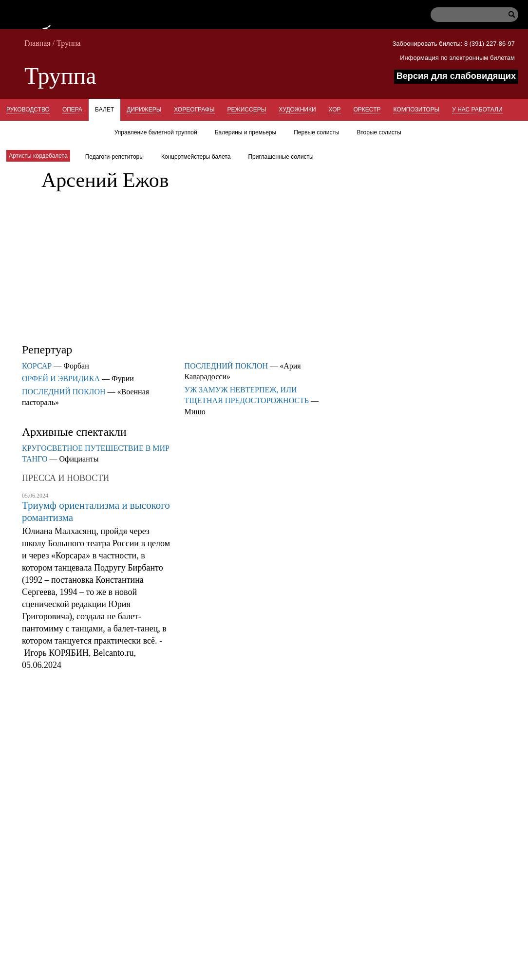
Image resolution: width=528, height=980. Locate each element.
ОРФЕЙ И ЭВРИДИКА (61, 379)
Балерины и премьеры (246, 132)
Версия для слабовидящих (456, 76)
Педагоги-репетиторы (114, 157)
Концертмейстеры (37, 131)
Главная (38, 43)
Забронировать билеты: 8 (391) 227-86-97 (453, 44)
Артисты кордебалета (38, 156)
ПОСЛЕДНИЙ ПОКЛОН (64, 392)
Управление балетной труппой (156, 132)
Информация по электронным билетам (457, 58)
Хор (335, 110)
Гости (89, 131)
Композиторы (416, 110)
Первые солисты (316, 132)
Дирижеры (144, 110)
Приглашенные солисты (281, 157)
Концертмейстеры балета (196, 157)
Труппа (68, 43)
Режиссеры (247, 110)
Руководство (28, 110)
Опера (72, 110)
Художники (297, 110)
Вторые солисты (379, 132)
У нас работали (477, 110)
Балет (104, 110)
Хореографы (194, 110)
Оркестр (367, 110)
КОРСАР (37, 366)
